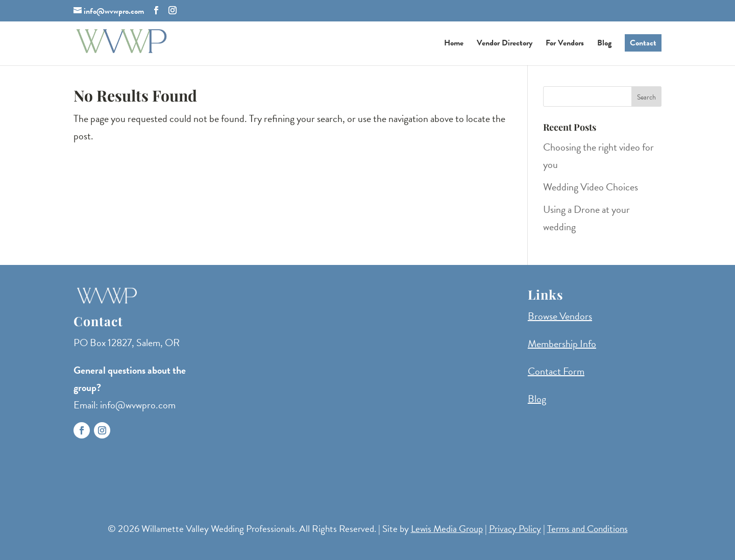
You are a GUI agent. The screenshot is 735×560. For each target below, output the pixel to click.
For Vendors (565, 44)
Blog (604, 44)
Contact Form (556, 371)
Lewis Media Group (447, 529)
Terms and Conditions (587, 529)
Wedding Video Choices (591, 187)
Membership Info (562, 344)
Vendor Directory (505, 44)
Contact (643, 43)
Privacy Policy (515, 529)
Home (454, 44)
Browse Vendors (560, 316)
